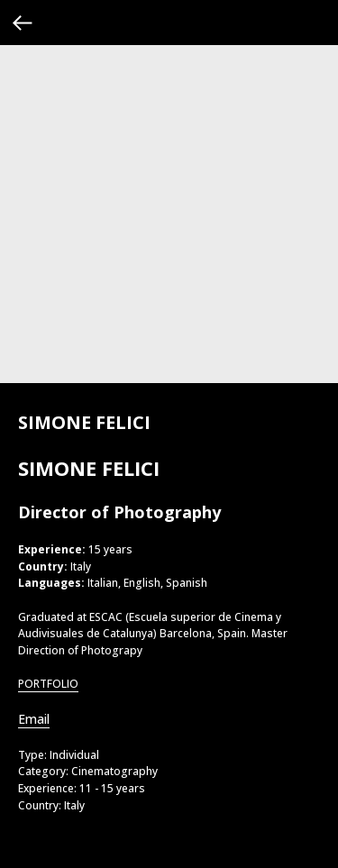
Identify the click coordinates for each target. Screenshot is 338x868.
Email (34, 719)
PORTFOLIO (48, 684)
